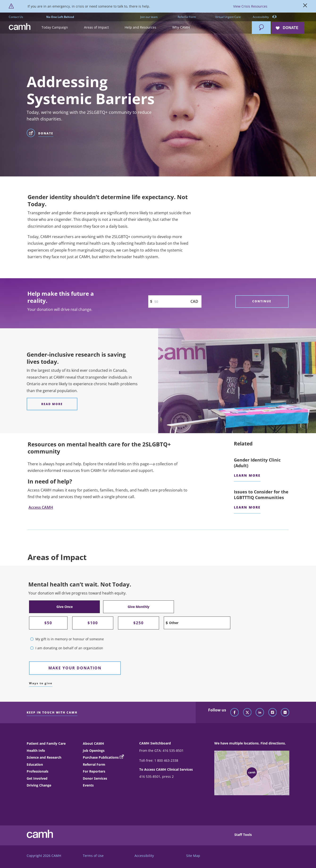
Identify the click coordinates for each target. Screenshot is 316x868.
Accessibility (265, 17)
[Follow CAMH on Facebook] (235, 713)
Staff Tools (243, 835)
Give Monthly (139, 607)
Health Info (36, 750)
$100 (93, 623)
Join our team (149, 17)
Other (174, 623)
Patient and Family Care (46, 743)
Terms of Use (93, 856)
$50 (48, 623)
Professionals (38, 771)
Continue (262, 301)
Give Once (65, 607)
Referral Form (187, 17)
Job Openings (94, 750)
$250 (139, 623)
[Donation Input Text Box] (175, 301)
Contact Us (16, 17)
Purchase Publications (101, 757)
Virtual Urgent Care (228, 17)
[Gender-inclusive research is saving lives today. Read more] (52, 404)
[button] (63, 28)
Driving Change (39, 785)
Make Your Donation (75, 668)
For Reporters (94, 771)
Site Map (193, 856)
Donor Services (95, 778)
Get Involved (37, 778)
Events (88, 785)
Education (35, 764)
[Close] (305, 6)
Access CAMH (41, 507)
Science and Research (44, 757)
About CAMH (93, 743)
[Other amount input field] (197, 623)
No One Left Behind (60, 17)
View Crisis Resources (250, 6)
